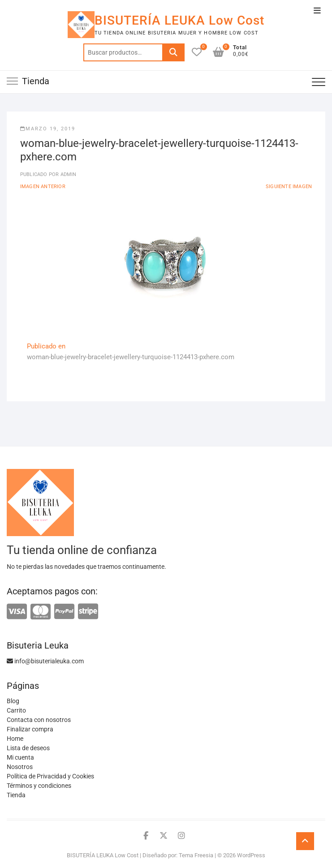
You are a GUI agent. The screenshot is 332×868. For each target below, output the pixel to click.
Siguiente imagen (289, 187)
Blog (13, 701)
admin (67, 174)
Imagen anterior (43, 187)
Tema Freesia (196, 855)
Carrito (16, 710)
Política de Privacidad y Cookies (50, 776)
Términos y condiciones (39, 786)
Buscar (173, 52)
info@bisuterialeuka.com (45, 661)
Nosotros (20, 767)
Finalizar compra (30, 729)
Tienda (16, 795)
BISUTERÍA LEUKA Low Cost (179, 20)
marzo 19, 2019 (48, 129)
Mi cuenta (20, 757)
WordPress (251, 855)
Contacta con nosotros (39, 720)
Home (15, 739)
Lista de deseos (28, 748)
